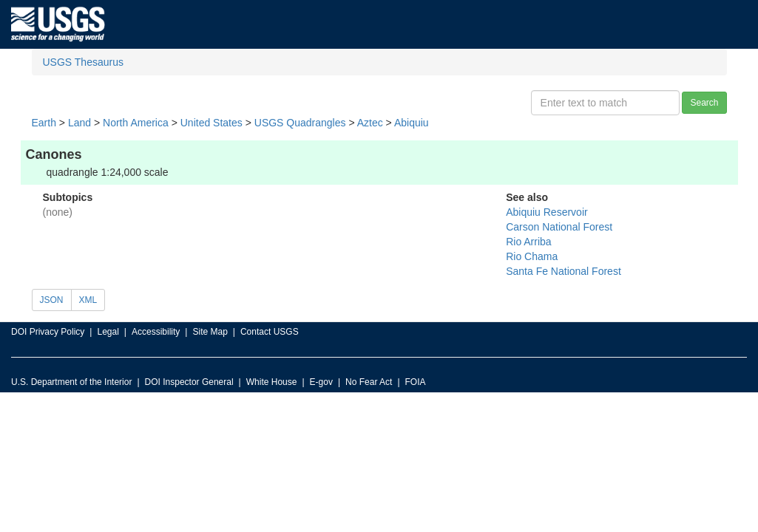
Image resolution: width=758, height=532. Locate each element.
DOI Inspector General (189, 382)
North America (136, 123)
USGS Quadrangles (300, 123)
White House (272, 382)
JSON (52, 300)
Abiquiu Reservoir (547, 212)
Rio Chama (532, 256)
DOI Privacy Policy (48, 332)
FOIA (416, 382)
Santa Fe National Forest (564, 271)
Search (704, 103)
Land (79, 123)
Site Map (210, 332)
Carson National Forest (559, 227)
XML (88, 300)
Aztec (370, 123)
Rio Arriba (528, 242)
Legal (108, 332)
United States (212, 123)
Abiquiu (412, 123)
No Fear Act (369, 382)
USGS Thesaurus (83, 62)
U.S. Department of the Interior (71, 382)
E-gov (321, 382)
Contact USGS (270, 332)
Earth (44, 123)
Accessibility (156, 332)
